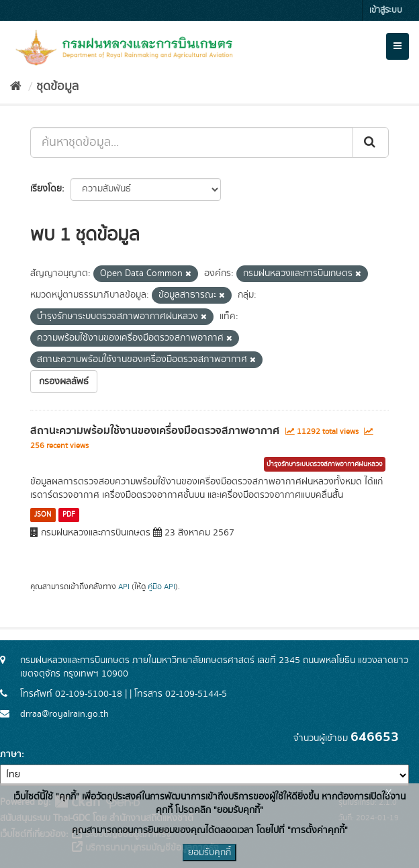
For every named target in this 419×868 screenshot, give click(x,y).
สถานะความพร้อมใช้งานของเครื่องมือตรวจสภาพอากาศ (155, 431)
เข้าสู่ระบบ (386, 10)
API (124, 587)
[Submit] (371, 142)
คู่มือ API (161, 587)
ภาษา (11, 754)
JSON (43, 515)
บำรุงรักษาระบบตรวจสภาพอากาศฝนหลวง (325, 464)
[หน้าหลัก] (16, 87)
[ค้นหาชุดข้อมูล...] (192, 142)
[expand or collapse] (398, 46)
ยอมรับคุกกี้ (209, 853)
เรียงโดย (46, 189)
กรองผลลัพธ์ (64, 382)
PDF (69, 515)
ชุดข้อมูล (57, 87)
